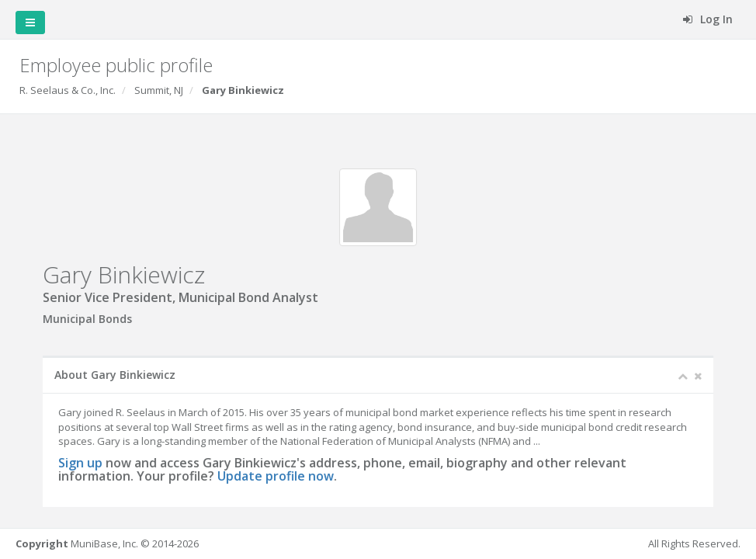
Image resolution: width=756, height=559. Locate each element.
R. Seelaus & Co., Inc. (68, 90)
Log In (708, 19)
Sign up (80, 463)
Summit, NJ (159, 90)
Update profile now (276, 476)
